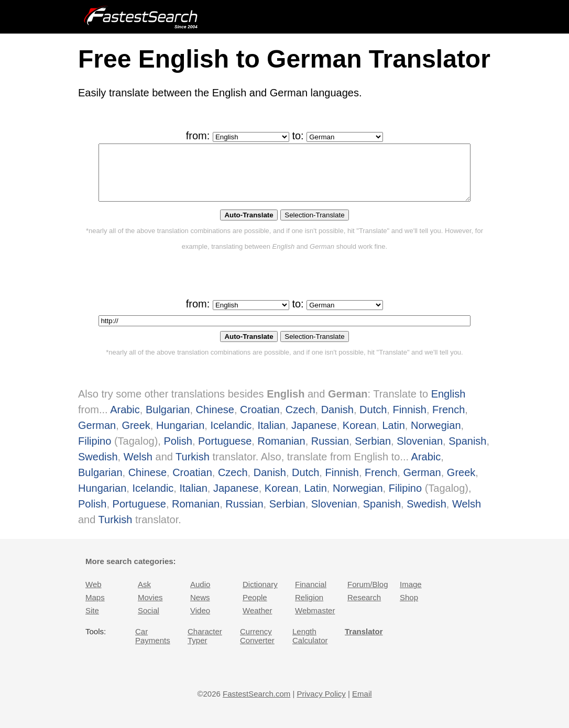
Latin (393, 436)
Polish (178, 452)
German (97, 436)
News (200, 608)
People (255, 608)
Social (149, 621)
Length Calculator (310, 647)
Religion (309, 608)
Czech (300, 421)
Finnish (409, 421)
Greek (136, 436)
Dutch (373, 421)
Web (94, 595)
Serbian (373, 452)
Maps (95, 608)
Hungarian (180, 436)
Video (200, 621)
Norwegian (436, 436)
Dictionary (260, 595)
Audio (200, 595)
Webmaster (315, 621)
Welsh (138, 468)
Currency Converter (257, 647)
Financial (311, 595)
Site (92, 621)
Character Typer (205, 647)
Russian (330, 452)
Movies (150, 608)
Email (362, 705)
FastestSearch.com (256, 705)
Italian (271, 436)
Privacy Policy (321, 705)
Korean (360, 436)
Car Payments (153, 647)
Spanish (467, 452)
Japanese (314, 436)
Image (411, 595)
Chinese (215, 421)
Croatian (260, 421)
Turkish (193, 468)
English (448, 405)
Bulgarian (168, 421)
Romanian (281, 452)
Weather (257, 621)
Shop (409, 608)
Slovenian (420, 452)
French (448, 421)
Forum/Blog (368, 595)
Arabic (125, 421)
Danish (337, 421)
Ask (144, 595)
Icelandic (231, 436)
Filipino (95, 452)
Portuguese (225, 452)
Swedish (98, 468)
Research (364, 608)
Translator (364, 642)
